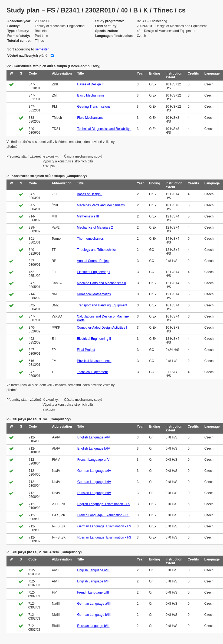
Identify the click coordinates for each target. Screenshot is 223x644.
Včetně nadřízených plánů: (28, 56)
